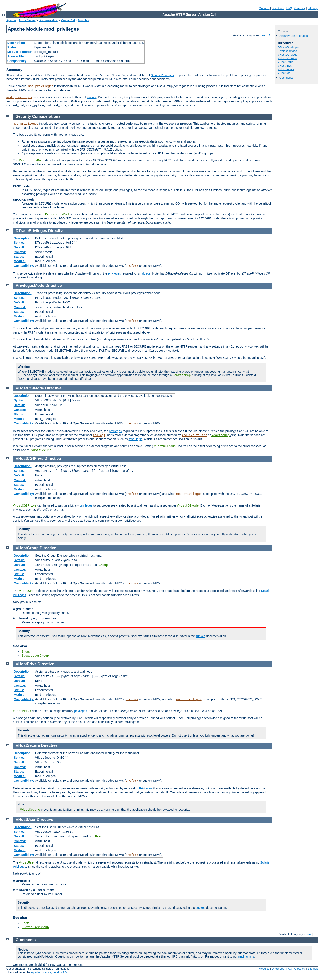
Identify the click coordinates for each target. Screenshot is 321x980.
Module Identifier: (20, 52)
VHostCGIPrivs (287, 58)
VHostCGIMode (288, 55)
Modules (264, 8)
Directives (278, 8)
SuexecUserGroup (35, 656)
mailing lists (246, 956)
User (99, 837)
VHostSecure (286, 69)
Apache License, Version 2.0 (49, 972)
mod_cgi (99, 435)
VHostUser (285, 73)
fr (270, 35)
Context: (20, 252)
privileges (114, 273)
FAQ (289, 8)
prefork (132, 266)
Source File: (16, 56)
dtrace (146, 273)
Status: (12, 47)
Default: (19, 247)
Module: (20, 261)
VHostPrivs (285, 66)
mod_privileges (41, 86)
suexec (92, 97)
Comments (286, 78)
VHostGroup (286, 62)
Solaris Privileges (162, 75)
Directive (56, 231)
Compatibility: (17, 61)
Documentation (48, 20)
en (263, 35)
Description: (16, 43)
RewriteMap (182, 375)
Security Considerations (294, 36)
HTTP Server (27, 20)
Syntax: (19, 243)
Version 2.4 (68, 20)
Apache (11, 20)
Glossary (300, 8)
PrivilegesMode (287, 51)
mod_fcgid (136, 439)
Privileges (146, 788)
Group (103, 565)
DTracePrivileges (288, 47)
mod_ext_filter (194, 435)
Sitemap (313, 8)
